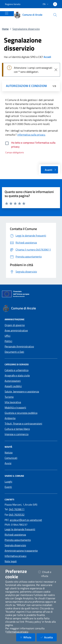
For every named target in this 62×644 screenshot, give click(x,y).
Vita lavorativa (13, 402)
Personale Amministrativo (19, 346)
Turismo (9, 397)
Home (5, 29)
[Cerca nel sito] (55, 15)
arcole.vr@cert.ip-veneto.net (26, 520)
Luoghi (8, 482)
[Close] (56, 70)
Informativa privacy (16, 556)
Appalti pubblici (13, 386)
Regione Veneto (13, 4)
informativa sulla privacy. (31, 135)
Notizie (9, 453)
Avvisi (8, 463)
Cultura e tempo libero (17, 429)
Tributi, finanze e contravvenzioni (23, 423)
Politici (8, 341)
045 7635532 (17, 515)
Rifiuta (28, 637)
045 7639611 (17, 509)
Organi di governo (15, 325)
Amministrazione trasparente (21, 551)
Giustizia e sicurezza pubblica (21, 413)
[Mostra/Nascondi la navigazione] (7, 13)
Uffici (8, 336)
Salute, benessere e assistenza (22, 391)
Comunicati (11, 458)
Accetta (49, 637)
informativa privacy (17, 632)
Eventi (8, 487)
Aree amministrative (16, 330)
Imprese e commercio (17, 434)
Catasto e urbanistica (17, 370)
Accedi (47, 57)
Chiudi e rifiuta (47, 574)
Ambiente (10, 418)
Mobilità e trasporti (15, 407)
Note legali (11, 561)
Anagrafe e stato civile (17, 375)
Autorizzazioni (13, 381)
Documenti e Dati (14, 352)
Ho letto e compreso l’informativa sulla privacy (33, 145)
